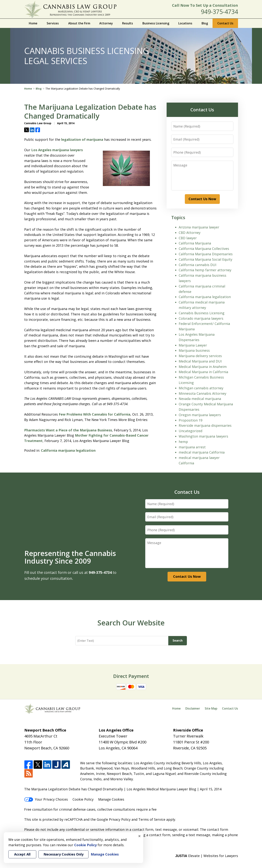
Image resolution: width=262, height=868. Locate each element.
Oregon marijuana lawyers (200, 415)
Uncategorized (191, 431)
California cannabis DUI (197, 265)
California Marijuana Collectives (204, 249)
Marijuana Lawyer (193, 345)
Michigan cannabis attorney (201, 388)
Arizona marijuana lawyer (199, 227)
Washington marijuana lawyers (203, 436)
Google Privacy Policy (114, 819)
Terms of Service (152, 819)
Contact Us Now (202, 199)
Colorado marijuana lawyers (201, 318)
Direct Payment (131, 676)
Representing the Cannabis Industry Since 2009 (70, 557)
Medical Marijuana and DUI (200, 361)
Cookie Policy (83, 799)
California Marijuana (195, 243)
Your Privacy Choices (46, 799)
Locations (185, 23)
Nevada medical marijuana (200, 399)
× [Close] (139, 836)
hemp (183, 442)
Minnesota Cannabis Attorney (202, 393)
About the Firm (79, 23)
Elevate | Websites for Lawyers (206, 856)
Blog (205, 23)
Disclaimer (193, 708)
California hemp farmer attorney (205, 270)
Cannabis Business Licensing (202, 313)
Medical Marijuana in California (203, 372)
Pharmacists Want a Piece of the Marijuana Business (68, 430)
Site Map (211, 708)
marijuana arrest (192, 447)
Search (178, 640)
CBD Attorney (190, 233)
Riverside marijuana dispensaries (205, 425)
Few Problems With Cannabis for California (95, 414)
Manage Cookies (111, 799)
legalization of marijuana (82, 139)
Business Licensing (156, 23)
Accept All (22, 854)
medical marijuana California (202, 452)
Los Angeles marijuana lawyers (57, 150)
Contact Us (225, 23)
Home (33, 23)
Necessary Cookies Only (64, 854)
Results (128, 23)
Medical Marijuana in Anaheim (203, 367)
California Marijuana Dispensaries (206, 254)
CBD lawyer (188, 238)
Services (53, 23)
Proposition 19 (191, 420)
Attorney (106, 23)
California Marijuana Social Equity (205, 259)
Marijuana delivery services (200, 356)
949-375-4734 (219, 12)
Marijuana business (194, 350)
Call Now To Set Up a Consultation (205, 5)
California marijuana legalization (68, 450)
